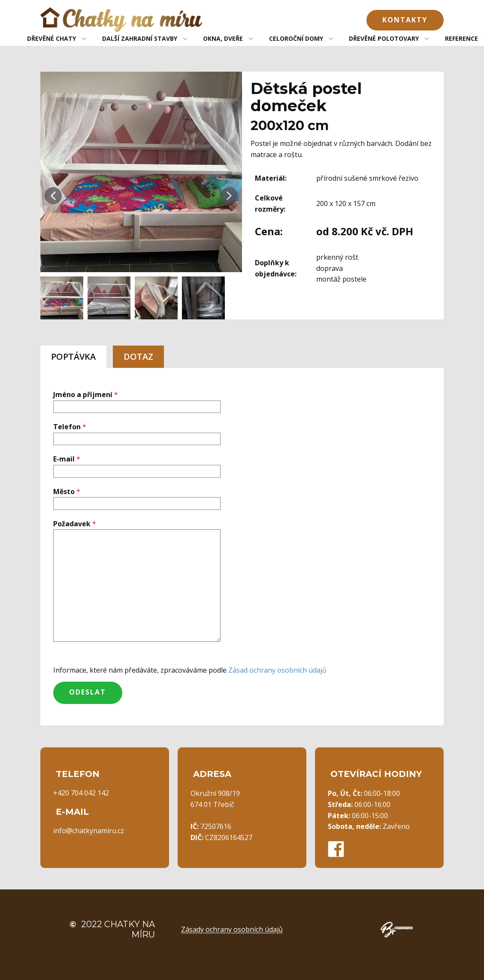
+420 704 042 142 (81, 793)
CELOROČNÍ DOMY (296, 38)
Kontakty (405, 20)
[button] (53, 196)
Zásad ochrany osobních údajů (277, 670)
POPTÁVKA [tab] (73, 357)
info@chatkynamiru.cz (89, 831)
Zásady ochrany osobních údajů (232, 929)
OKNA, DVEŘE (223, 38)
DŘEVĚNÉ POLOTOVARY (384, 38)
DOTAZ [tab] (138, 357)
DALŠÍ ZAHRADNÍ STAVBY (140, 38)
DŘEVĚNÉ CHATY (51, 38)
